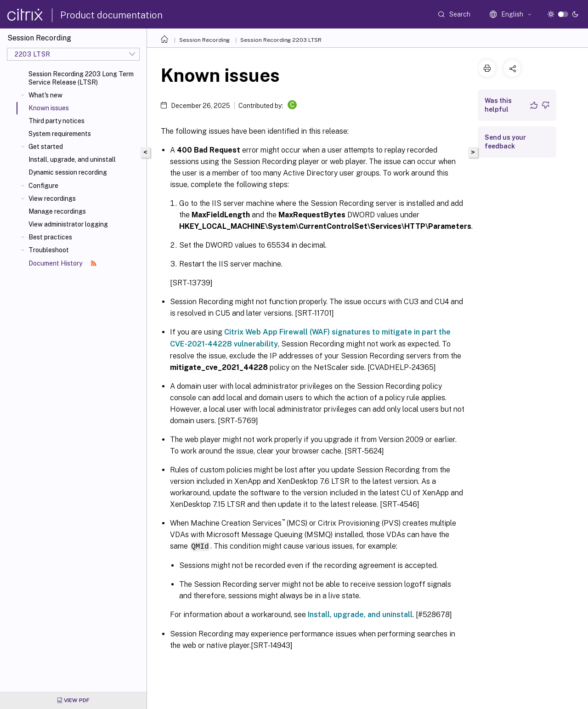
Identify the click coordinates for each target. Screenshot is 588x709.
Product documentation (111, 15)
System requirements (60, 134)
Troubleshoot (49, 250)
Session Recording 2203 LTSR (281, 40)
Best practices (50, 237)
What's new (45, 95)
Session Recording (204, 40)
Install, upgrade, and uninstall (72, 159)
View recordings (52, 199)
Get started (46, 147)
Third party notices (57, 121)
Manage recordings (57, 211)
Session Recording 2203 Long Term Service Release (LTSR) (81, 78)
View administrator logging (68, 224)
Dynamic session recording (68, 172)
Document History (62, 263)
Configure (43, 186)
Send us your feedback (505, 142)
